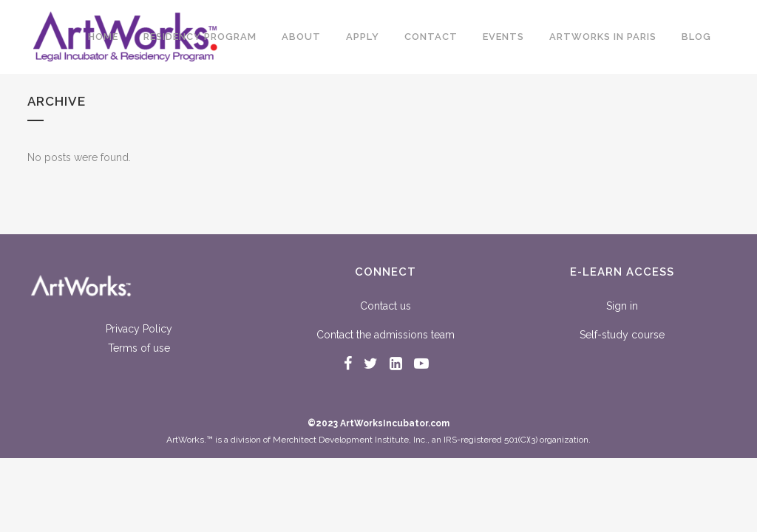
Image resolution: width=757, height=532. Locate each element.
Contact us (386, 306)
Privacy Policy (139, 329)
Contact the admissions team (386, 335)
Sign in (622, 306)
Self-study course (622, 335)
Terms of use (139, 348)
